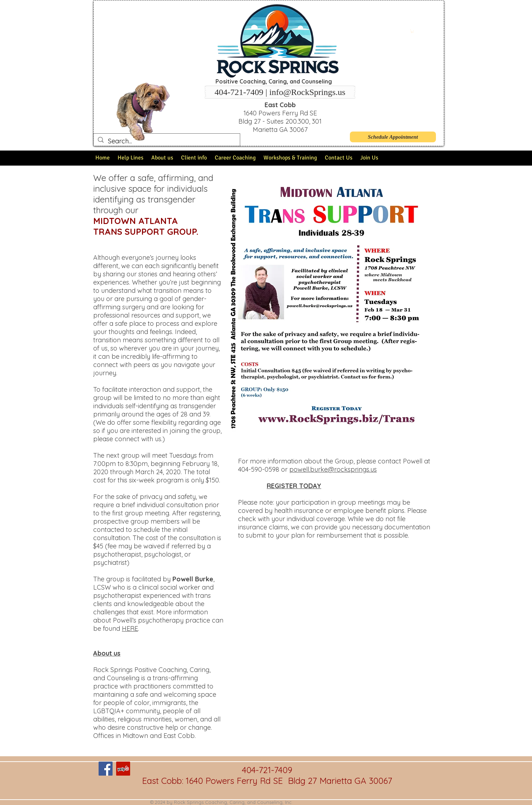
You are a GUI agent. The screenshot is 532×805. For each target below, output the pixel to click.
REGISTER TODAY (294, 486)
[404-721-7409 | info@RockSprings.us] (280, 92)
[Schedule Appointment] (393, 137)
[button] (412, 31)
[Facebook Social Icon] (106, 769)
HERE (130, 628)
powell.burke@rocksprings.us (333, 469)
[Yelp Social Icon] (123, 769)
